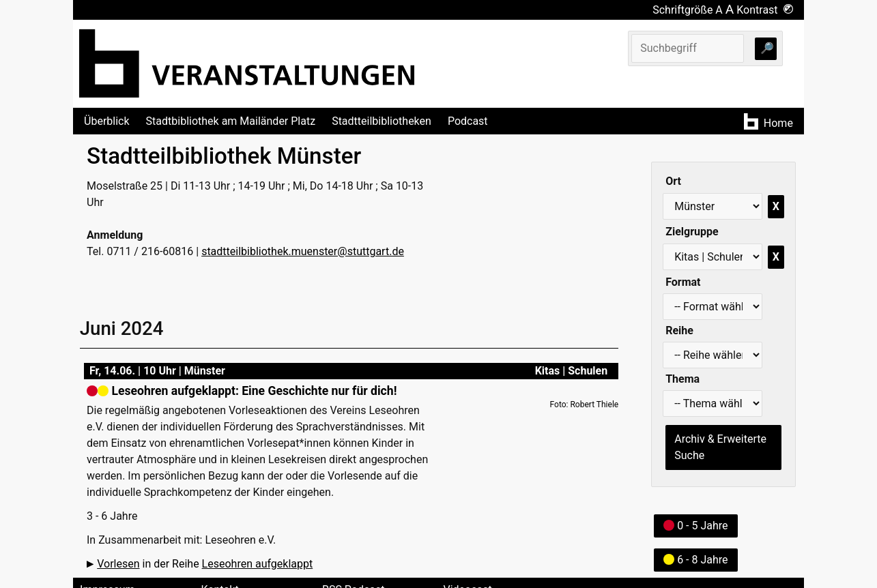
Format (683, 282)
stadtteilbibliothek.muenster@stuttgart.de (303, 251)
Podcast (468, 121)
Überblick (107, 121)
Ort (673, 181)
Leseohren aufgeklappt (258, 564)
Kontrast (765, 10)
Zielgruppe (692, 232)
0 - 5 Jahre (695, 526)
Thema (682, 379)
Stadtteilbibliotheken (382, 121)
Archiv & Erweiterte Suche (720, 447)
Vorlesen (118, 564)
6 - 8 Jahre (695, 560)
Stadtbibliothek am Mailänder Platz (231, 121)
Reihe (679, 330)
